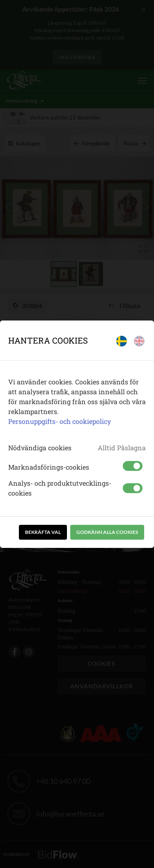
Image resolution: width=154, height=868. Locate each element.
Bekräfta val (43, 532)
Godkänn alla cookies (107, 532)
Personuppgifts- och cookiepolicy (60, 421)
